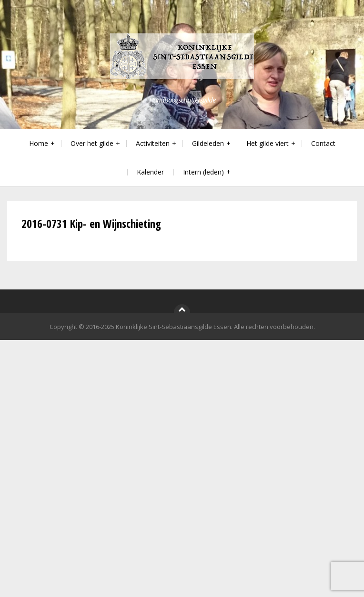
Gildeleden (208, 143)
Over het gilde (92, 143)
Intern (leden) (203, 172)
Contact (323, 143)
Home (39, 143)
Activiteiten (153, 143)
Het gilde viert (268, 143)
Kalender (150, 172)
